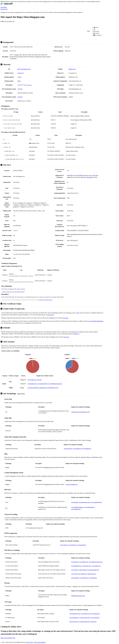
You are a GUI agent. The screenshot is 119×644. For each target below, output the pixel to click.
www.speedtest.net (74, 618)
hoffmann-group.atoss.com (78, 596)
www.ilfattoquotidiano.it (77, 507)
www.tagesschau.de (89, 507)
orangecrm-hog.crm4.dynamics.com (80, 412)
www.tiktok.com (84, 562)
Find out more (4, 638)
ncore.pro (39, 380)
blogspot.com (72, 69)
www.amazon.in (84, 578)
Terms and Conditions (40, 642)
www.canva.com (75, 574)
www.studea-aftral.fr (42, 384)
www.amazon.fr (75, 578)
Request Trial (12, 638)
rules (78, 313)
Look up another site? (8, 21)
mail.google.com (92, 574)
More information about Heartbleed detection (45, 300)
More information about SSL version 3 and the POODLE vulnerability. (13, 292)
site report (66, 318)
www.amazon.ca (73, 545)
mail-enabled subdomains (97, 321)
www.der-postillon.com (34, 388)
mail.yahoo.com (83, 570)
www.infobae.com (76, 509)
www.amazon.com (86, 566)
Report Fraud (4, 9)
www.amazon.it (93, 578)
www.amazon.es (95, 614)
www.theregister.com (84, 502)
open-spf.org (50, 315)
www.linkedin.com (76, 566)
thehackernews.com (53, 388)
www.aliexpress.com (75, 614)
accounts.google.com (93, 570)
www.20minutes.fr (86, 449)
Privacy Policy (30, 642)
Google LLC (21, 73)
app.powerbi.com (74, 622)
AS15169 (20, 89)
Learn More (4, 7)
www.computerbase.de (96, 502)
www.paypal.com (95, 618)
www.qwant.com (68, 449)
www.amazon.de (82, 545)
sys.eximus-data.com (84, 622)
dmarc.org (77, 334)
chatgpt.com (83, 574)
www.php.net (75, 502)
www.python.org (32, 380)
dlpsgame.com (44, 388)
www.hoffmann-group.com (55, 384)
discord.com (93, 622)
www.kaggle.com (32, 384)
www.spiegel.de (77, 449)
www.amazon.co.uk (86, 614)
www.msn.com (75, 562)
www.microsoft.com (85, 618)
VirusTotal (29, 85)
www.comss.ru (64, 545)
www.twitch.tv (75, 570)
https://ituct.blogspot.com (24, 69)
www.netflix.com (96, 566)
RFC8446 (69, 175)
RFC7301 (96, 175)
